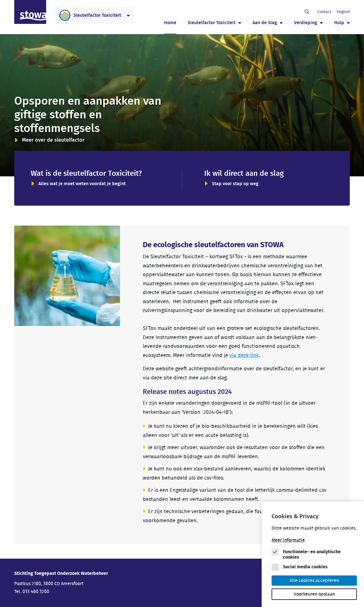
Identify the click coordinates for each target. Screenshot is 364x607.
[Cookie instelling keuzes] (314, 556)
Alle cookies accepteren (314, 581)
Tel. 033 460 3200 (32, 592)
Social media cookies (305, 567)
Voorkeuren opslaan (314, 594)
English (343, 12)
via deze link (244, 356)
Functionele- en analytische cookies (312, 555)
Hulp (339, 23)
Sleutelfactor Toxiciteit (212, 23)
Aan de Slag (265, 23)
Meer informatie (288, 540)
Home (170, 23)
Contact (324, 12)
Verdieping (306, 23)
